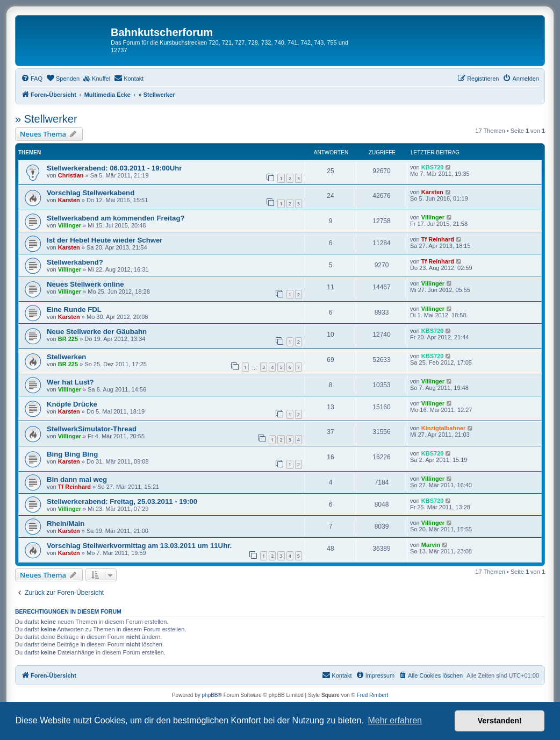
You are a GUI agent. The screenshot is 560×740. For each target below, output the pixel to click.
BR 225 (68, 339)
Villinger (70, 225)
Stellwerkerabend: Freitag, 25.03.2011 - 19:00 (122, 501)
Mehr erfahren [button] (395, 720)
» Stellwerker (46, 119)
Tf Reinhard (438, 239)
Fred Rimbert (372, 695)
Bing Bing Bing (72, 454)
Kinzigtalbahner (444, 428)
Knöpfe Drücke (72, 404)
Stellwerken (66, 357)
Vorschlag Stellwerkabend (91, 193)
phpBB (210, 695)
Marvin (431, 545)
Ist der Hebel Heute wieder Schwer (105, 240)
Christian (71, 175)
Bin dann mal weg (77, 479)
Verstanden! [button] (500, 721)
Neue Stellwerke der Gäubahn (97, 332)
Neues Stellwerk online (85, 284)
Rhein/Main (66, 524)
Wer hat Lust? (70, 382)
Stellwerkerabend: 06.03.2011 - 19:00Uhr (114, 168)
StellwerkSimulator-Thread (92, 429)
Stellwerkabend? (75, 262)
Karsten (69, 200)
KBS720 (433, 167)
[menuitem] (32, 79)
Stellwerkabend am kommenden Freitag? (116, 218)
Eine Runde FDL (74, 309)
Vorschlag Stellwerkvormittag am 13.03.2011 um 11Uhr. (139, 546)
